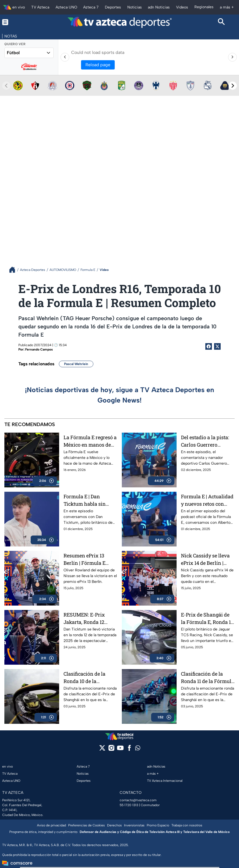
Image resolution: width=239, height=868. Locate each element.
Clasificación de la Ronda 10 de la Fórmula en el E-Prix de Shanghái (87, 677)
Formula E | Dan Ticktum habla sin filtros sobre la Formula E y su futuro (90, 500)
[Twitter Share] (217, 346)
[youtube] (120, 750)
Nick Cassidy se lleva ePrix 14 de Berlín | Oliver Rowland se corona (205, 559)
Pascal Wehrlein (76, 364)
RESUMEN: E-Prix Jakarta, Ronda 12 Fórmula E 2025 (84, 618)
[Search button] (222, 22)
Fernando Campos (39, 349)
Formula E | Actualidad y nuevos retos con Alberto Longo (207, 500)
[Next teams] (233, 86)
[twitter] (102, 750)
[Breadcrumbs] (14, 270)
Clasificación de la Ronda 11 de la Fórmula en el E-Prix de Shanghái (208, 677)
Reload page (98, 65)
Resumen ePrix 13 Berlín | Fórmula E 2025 (84, 559)
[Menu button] (17, 22)
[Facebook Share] (209, 346)
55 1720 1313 (129, 805)
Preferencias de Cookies (87, 825)
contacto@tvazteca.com (138, 800)
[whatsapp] (138, 749)
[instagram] (111, 750)
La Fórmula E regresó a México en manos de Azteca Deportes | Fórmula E (90, 441)
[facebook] (129, 750)
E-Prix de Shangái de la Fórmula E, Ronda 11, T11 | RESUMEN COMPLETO (207, 618)
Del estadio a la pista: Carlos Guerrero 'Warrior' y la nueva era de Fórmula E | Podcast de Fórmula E (206, 441)
